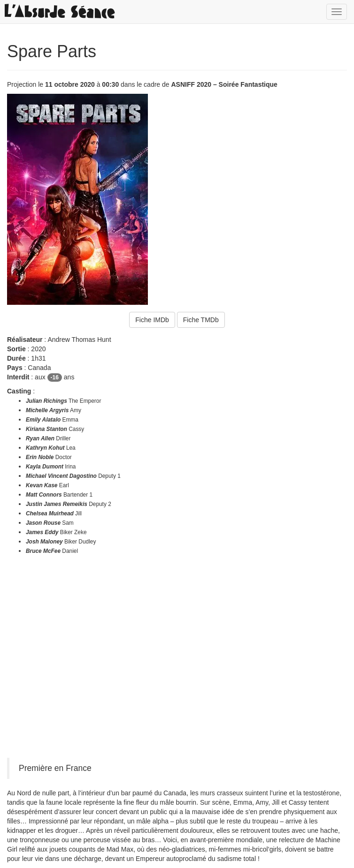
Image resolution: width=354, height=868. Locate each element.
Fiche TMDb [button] (201, 320)
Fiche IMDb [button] (152, 320)
